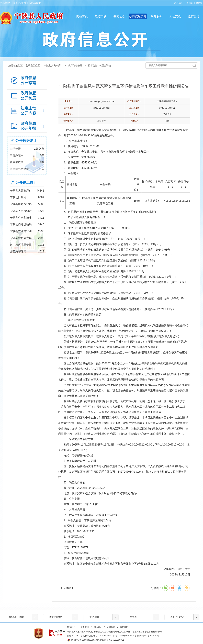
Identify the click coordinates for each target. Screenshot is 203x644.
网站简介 (98, 627)
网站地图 (124, 627)
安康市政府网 (35, 3)
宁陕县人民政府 (52, 65)
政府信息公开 (138, 16)
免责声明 (85, 627)
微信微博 (194, 16)
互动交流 (175, 16)
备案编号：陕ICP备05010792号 (147, 636)
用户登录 (178, 3)
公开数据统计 (26, 141)
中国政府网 (5, 3)
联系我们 (71, 627)
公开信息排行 (26, 182)
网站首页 (82, 16)
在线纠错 (111, 627)
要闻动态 (119, 16)
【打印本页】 (66, 588)
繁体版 (199, 3)
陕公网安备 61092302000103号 (84, 640)
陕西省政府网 (20, 3)
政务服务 (156, 16)
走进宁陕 (101, 16)
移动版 (190, 3)
